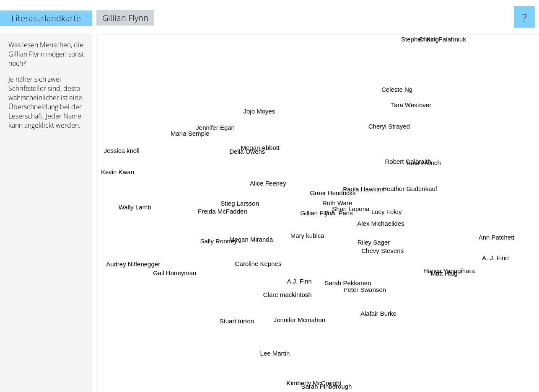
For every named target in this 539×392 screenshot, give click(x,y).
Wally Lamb (132, 213)
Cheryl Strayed (388, 133)
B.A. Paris (330, 203)
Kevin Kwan (131, 176)
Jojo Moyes (254, 111)
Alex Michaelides (390, 223)
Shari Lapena (354, 198)
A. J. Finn (500, 255)
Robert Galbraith (405, 162)
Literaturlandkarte (46, 18)
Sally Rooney (224, 239)
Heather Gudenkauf (407, 179)
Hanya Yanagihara (449, 268)
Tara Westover (405, 115)
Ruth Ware (336, 189)
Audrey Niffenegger (135, 265)
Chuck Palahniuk (442, 39)
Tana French (437, 156)
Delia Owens (241, 152)
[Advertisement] (46, 264)
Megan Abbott (272, 152)
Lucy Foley (393, 210)
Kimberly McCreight (313, 385)
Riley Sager (381, 247)
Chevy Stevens (381, 240)
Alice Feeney (260, 177)
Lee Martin (275, 344)
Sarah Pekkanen (331, 285)
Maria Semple (196, 131)
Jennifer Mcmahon (300, 317)
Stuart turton (237, 319)
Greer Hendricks (328, 181)
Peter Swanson (364, 300)
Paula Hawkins (378, 192)
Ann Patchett (492, 243)
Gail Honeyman (174, 283)
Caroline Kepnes (265, 272)
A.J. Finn (284, 286)
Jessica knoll (118, 150)
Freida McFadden (221, 208)
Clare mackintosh (276, 296)
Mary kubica (313, 237)
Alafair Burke (382, 320)
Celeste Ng (397, 96)
